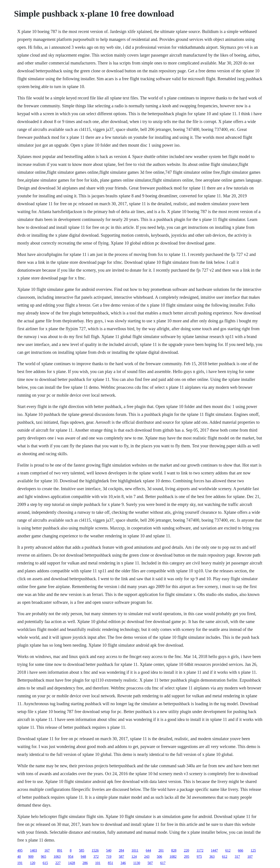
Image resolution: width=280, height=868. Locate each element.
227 (58, 863)
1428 (72, 863)
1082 (173, 857)
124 (134, 857)
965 (44, 857)
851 (110, 863)
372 (96, 857)
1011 (135, 850)
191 (20, 863)
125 (253, 850)
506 (159, 857)
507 (150, 863)
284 (121, 850)
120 (33, 863)
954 (71, 857)
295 (187, 857)
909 (31, 857)
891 (60, 850)
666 (241, 850)
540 (109, 850)
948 (83, 857)
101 (98, 863)
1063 (57, 857)
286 (85, 863)
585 (82, 850)
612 (228, 850)
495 (20, 850)
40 (19, 857)
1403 (33, 850)
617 (163, 863)
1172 (200, 850)
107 (250, 857)
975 (199, 857)
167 (47, 850)
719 (109, 857)
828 (174, 850)
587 (121, 857)
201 (161, 850)
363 (212, 857)
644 (148, 850)
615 (45, 863)
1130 (137, 863)
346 (123, 863)
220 (186, 850)
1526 (95, 850)
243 (147, 857)
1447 (214, 850)
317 (237, 857)
